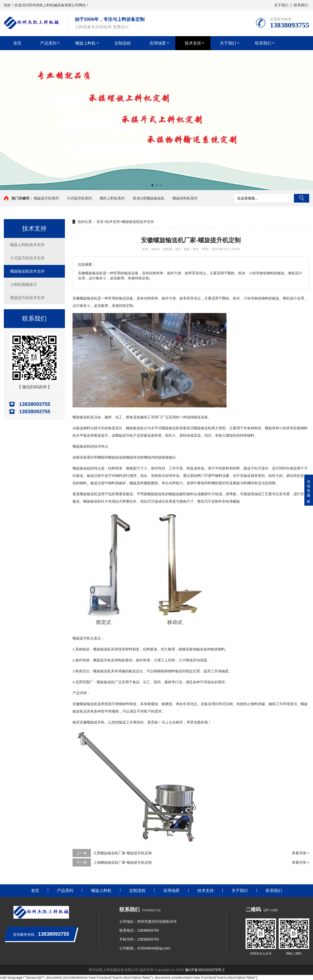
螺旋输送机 (89, 704)
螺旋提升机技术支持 (27, 298)
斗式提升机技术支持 (27, 258)
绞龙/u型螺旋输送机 (149, 198)
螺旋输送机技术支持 (27, 271)
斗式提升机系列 (79, 198)
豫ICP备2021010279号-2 (205, 970)
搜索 (302, 198)
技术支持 (193, 43)
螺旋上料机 (86, 43)
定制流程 (123, 43)
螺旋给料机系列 (185, 198)
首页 (17, 43)
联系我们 (301, 5)
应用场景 (158, 43)
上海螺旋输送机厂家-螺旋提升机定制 (123, 862)
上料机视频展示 (24, 284)
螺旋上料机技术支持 (27, 245)
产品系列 (48, 43)
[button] (152, 185)
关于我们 (281, 5)
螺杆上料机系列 (112, 198)
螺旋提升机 (96, 722)
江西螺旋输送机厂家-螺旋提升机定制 (123, 853)
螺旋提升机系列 (46, 198)
